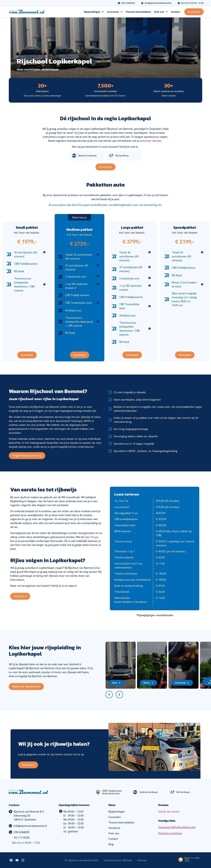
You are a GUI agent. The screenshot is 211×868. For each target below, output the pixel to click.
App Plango (92, 537)
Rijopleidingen (94, 12)
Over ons (161, 12)
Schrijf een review (169, 812)
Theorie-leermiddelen (138, 12)
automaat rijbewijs (151, 141)
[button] (109, 695)
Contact (175, 12)
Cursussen (115, 12)
